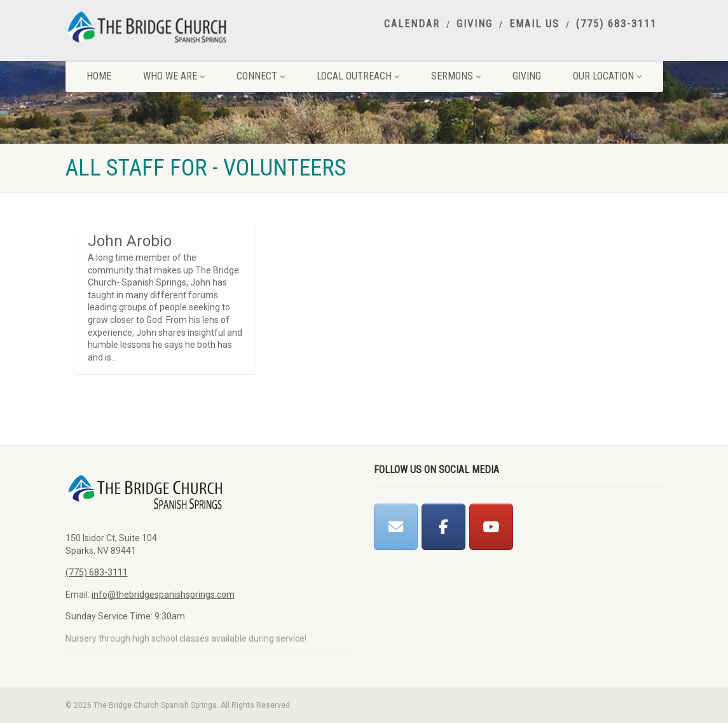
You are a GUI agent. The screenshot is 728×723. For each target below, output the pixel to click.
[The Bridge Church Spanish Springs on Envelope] (396, 527)
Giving (475, 24)
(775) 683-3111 (616, 24)
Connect (261, 76)
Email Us (534, 24)
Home (99, 76)
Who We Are (174, 76)
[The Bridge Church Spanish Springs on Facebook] (444, 527)
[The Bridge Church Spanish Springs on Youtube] (491, 527)
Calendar (412, 24)
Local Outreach (358, 76)
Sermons (456, 76)
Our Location (607, 76)
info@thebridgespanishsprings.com (163, 595)
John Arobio (130, 241)
